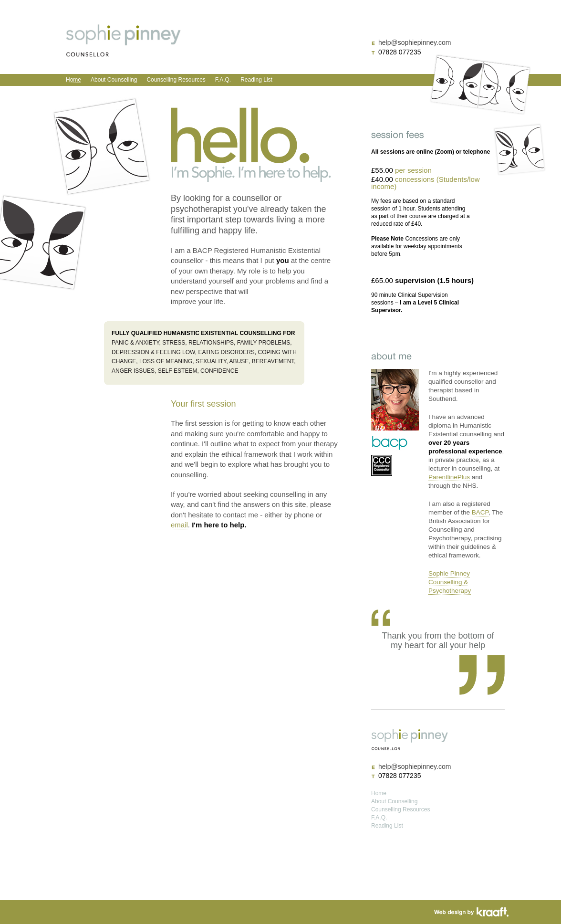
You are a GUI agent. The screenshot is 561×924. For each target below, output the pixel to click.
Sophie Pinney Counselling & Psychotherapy (450, 582)
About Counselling (114, 80)
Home (73, 80)
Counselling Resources (176, 80)
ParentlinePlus (449, 477)
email (179, 525)
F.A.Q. (223, 80)
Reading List (256, 80)
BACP (480, 512)
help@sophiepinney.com (415, 42)
